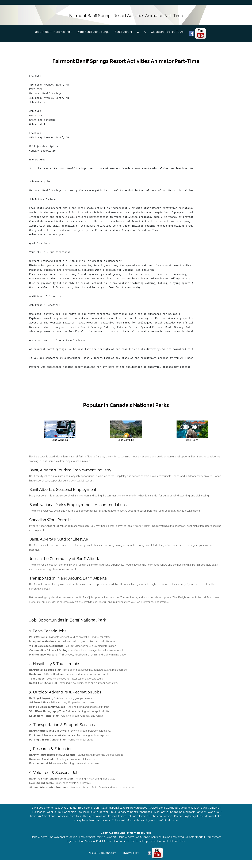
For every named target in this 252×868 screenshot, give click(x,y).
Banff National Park (106, 815)
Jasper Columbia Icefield (133, 824)
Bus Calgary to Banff (124, 820)
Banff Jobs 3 (123, 30)
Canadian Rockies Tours (167, 30)
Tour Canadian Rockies (72, 820)
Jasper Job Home (66, 815)
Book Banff (85, 815)
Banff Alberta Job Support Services (140, 845)
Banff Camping (210, 815)
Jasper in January (195, 820)
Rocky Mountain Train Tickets (92, 828)
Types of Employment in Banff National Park (158, 849)
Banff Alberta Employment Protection (54, 845)
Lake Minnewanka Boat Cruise (138, 815)
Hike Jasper (38, 820)
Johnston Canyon (161, 824)
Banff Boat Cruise (168, 828)
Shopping (176, 820)
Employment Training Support (98, 845)
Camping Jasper (189, 815)
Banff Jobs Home (42, 815)
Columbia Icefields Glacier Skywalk (133, 828)
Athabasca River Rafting (153, 820)
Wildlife (51, 820)
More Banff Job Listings (93, 30)
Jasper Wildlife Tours (70, 824)
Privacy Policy (130, 861)
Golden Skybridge (185, 824)
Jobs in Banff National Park (56, 30)
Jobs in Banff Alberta (116, 849)
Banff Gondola (168, 815)
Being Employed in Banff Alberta (183, 845)
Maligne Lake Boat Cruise (100, 824)
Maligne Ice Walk (99, 820)
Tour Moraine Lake (210, 824)
